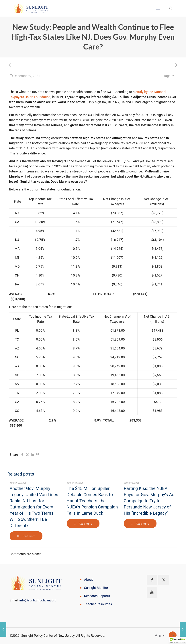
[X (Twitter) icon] (160, 636)
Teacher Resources (98, 604)
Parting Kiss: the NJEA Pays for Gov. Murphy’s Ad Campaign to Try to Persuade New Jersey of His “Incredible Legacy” (149, 501)
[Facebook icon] (156, 636)
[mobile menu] (158, 8)
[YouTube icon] (164, 636)
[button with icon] (152, 580)
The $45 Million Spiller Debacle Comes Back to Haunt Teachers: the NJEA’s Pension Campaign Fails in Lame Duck (92, 501)
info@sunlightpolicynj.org (38, 600)
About (89, 580)
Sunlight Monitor (96, 588)
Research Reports (97, 596)
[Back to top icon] (173, 635)
